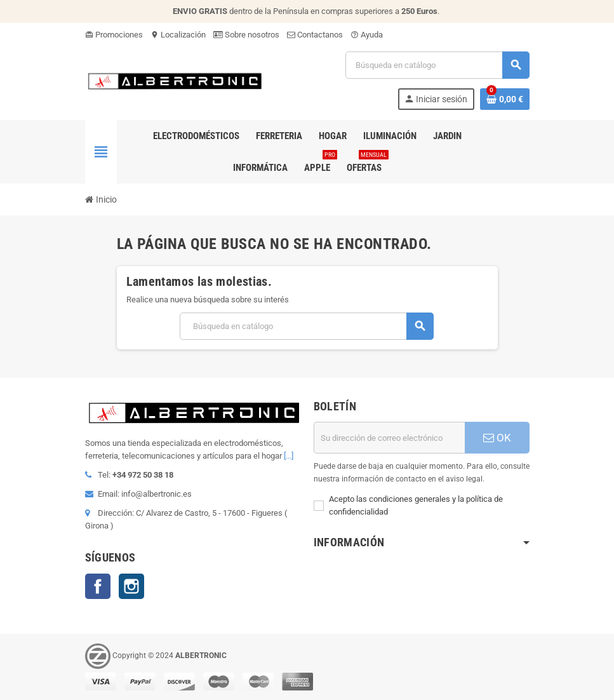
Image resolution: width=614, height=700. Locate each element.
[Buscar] (437, 65)
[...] (289, 456)
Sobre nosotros (246, 35)
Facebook (98, 586)
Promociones (114, 35)
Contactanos (315, 35)
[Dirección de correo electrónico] (389, 438)
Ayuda (367, 35)
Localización (178, 35)
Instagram (131, 586)
